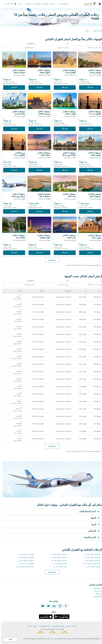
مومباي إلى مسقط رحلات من (91, 561)
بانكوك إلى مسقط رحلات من (91, 554)
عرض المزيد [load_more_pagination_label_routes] (51, 572)
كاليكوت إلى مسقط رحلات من (24, 558)
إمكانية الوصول (97, 597)
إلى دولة (73, 626)
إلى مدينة (67, 626)
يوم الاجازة (44, 4)
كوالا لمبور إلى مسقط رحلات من (90, 564)
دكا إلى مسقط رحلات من (59, 567)
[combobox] (84, 48)
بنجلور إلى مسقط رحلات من (25, 561)
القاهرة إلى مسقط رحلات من (91, 558)
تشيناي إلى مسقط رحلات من (58, 558)
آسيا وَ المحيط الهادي (89, 512)
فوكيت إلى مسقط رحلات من (25, 554)
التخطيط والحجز (61, 4)
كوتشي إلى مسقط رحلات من (58, 554)
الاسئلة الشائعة (97, 588)
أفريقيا (95, 518)
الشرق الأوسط (91, 538)
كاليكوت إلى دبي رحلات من (25, 564)
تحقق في (51, 4)
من (100, 44)
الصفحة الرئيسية (96, 31)
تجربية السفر (27, 4)
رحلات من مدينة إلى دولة (44, 626)
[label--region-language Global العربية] (9, 4)
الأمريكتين (93, 531)
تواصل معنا (98, 594)
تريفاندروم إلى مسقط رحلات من (24, 567)
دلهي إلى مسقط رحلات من (92, 567)
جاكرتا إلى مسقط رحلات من (58, 561)
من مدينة (34, 626)
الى (66, 44)
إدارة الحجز (37, 4)
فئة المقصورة (30, 44)
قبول (9, 639)
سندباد (19, 4)
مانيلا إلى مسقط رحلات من (59, 564)
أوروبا (95, 525)
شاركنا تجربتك (97, 591)
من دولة (28, 626)
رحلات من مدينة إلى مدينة (57, 626)
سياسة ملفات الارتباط (47, 639)
